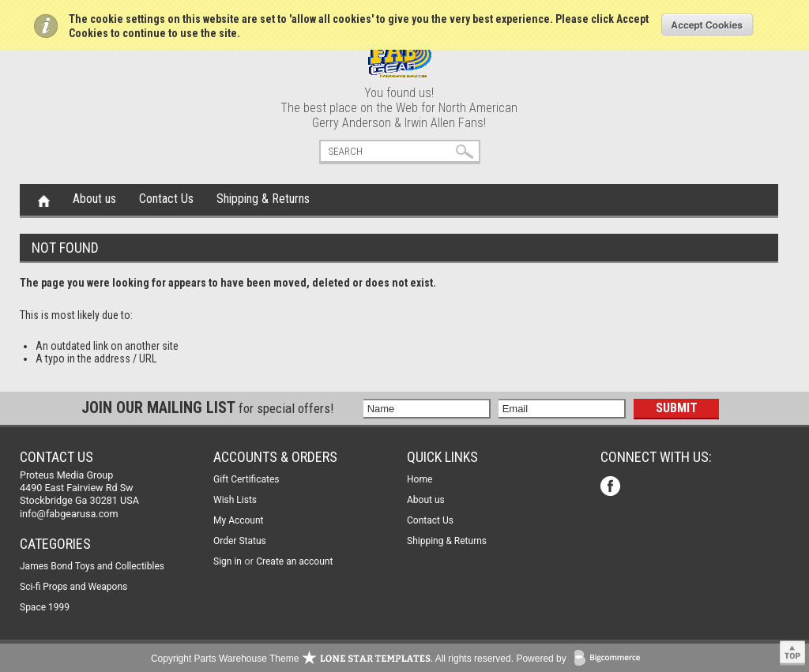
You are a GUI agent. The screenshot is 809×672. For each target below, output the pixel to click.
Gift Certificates (246, 479)
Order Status (240, 541)
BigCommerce (611, 659)
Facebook (612, 488)
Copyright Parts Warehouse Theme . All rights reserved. (332, 659)
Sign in (228, 561)
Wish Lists (235, 500)
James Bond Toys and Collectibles (92, 566)
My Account (239, 520)
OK (707, 24)
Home (44, 200)
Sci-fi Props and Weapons (73, 587)
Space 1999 (45, 607)
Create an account (294, 561)
